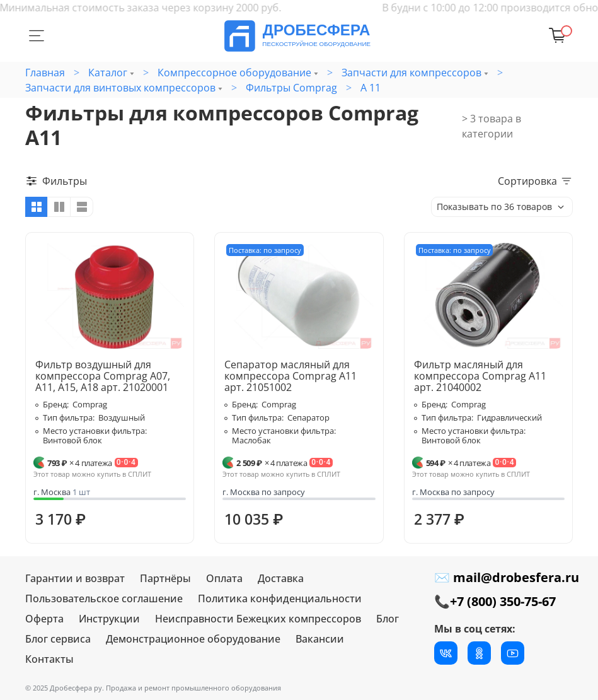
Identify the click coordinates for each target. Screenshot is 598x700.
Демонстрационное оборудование (193, 639)
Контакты (49, 659)
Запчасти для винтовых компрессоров (120, 88)
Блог (388, 619)
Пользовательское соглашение (104, 598)
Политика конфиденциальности (280, 598)
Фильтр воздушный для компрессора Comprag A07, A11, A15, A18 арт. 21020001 (103, 376)
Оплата (224, 578)
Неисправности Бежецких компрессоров (258, 619)
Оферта (44, 619)
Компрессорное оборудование (234, 73)
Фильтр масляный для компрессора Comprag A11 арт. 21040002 (480, 376)
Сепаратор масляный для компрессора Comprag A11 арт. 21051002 (290, 376)
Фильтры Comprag (291, 88)
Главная (45, 73)
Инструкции (109, 619)
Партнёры (165, 578)
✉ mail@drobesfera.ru (507, 577)
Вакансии (320, 639)
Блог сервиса (58, 639)
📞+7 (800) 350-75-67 (495, 601)
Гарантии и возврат (75, 578)
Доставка (281, 578)
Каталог (108, 73)
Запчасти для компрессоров (411, 73)
